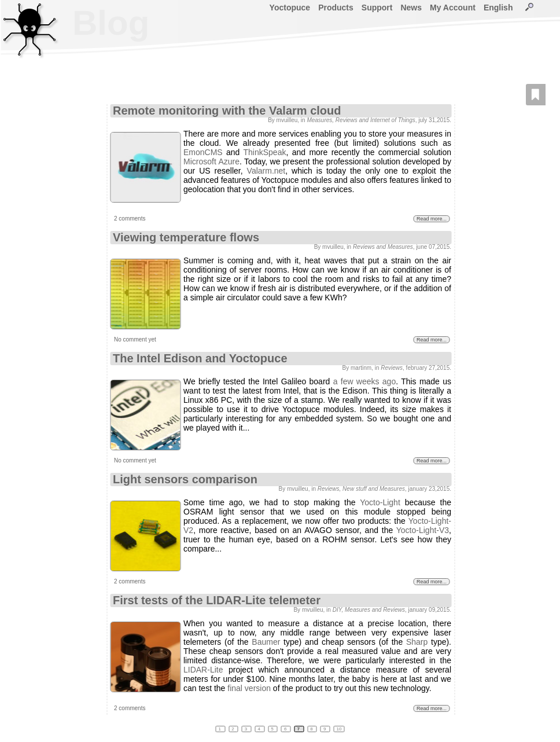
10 (339, 729)
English (498, 8)
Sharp (417, 642)
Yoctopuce (290, 8)
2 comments (130, 218)
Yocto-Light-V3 (423, 530)
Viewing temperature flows (186, 237)
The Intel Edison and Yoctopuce (200, 358)
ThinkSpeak (265, 152)
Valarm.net (266, 171)
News (411, 8)
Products (336, 8)
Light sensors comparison (185, 479)
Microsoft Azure (211, 161)
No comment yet (135, 339)
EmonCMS (203, 152)
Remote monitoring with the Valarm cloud (227, 111)
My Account (453, 8)
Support (377, 8)
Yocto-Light (380, 502)
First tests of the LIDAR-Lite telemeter (217, 600)
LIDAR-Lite (203, 670)
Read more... (432, 219)
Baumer (266, 642)
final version (249, 688)
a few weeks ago (365, 381)
